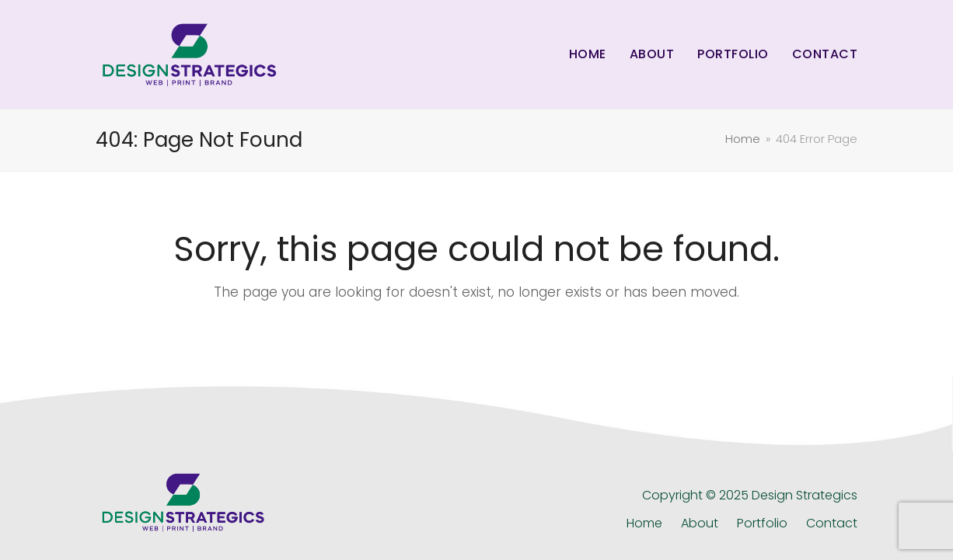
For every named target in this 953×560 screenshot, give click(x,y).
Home (644, 523)
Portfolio (762, 523)
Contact (832, 523)
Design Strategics (805, 495)
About (700, 523)
